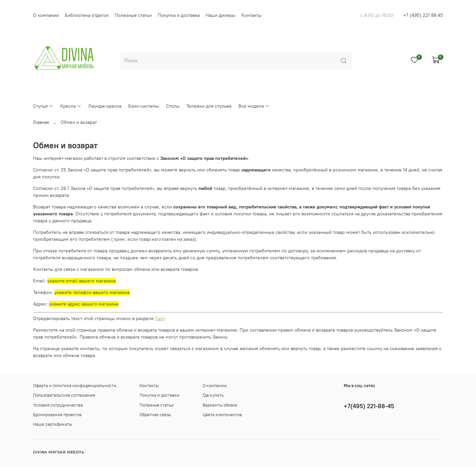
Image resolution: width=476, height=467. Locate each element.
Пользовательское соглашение (64, 395)
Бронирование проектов (57, 415)
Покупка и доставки (159, 395)
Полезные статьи (133, 15)
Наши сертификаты (53, 424)
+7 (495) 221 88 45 (423, 15)
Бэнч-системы (144, 106)
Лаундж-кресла (105, 106)
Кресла (71, 106)
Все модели (254, 106)
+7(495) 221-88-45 (369, 406)
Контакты (251, 15)
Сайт (160, 318)
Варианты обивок (220, 405)
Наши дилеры (220, 15)
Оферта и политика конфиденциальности (75, 386)
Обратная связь (155, 415)
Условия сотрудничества (58, 405)
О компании (46, 15)
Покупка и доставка (179, 15)
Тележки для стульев (209, 106)
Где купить (213, 395)
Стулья (43, 106)
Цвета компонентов (222, 415)
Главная (41, 122)
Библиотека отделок (87, 15)
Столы (173, 106)
